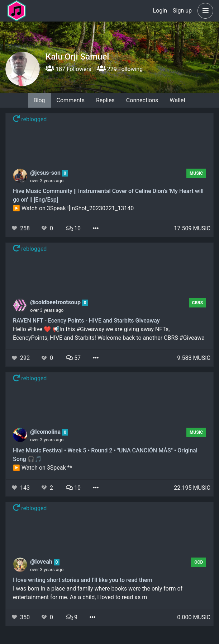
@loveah (42, 562)
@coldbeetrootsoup (56, 302)
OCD (199, 562)
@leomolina (46, 432)
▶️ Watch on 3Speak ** (42, 468)
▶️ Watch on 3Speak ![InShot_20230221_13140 (73, 208)
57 (73, 358)
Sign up (182, 11)
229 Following (120, 69)
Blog (39, 100)
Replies (105, 100)
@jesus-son (46, 173)
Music (196, 173)
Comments (71, 100)
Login (160, 11)
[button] (204, 11)
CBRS (198, 303)
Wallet (177, 100)
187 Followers (68, 69)
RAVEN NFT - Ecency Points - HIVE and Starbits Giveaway (86, 321)
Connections (142, 100)
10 (73, 228)
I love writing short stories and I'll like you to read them (82, 580)
